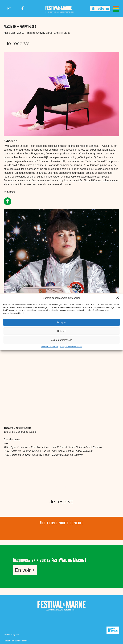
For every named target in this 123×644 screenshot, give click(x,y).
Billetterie (100, 8)
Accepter (61, 322)
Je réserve (18, 43)
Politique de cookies (50, 347)
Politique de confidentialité (71, 347)
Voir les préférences (62, 340)
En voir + (25, 570)
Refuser (62, 331)
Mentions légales (11, 634)
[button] (118, 298)
